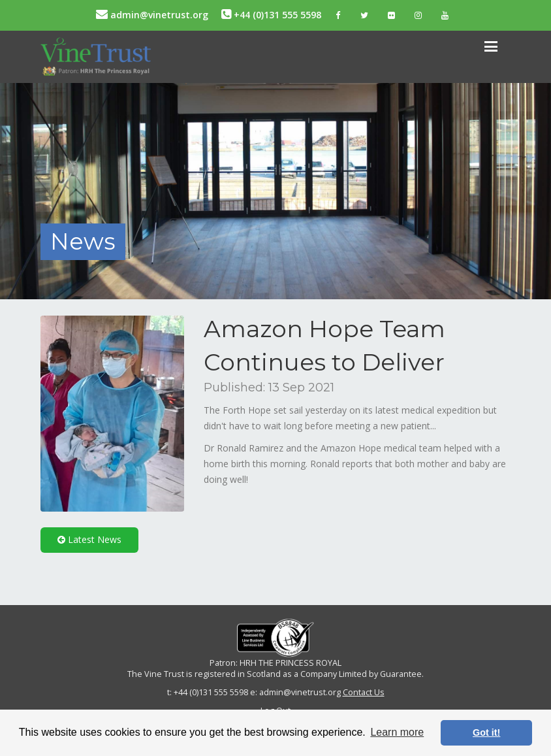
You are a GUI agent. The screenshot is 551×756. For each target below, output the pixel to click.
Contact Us (364, 692)
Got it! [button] (486, 732)
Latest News (89, 539)
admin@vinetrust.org (152, 15)
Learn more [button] (397, 732)
